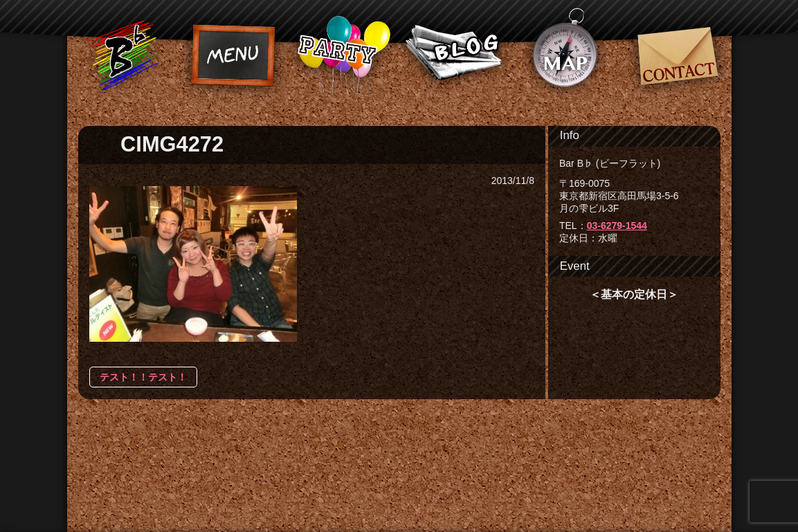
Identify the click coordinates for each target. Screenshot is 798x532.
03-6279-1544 (617, 226)
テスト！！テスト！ (143, 377)
